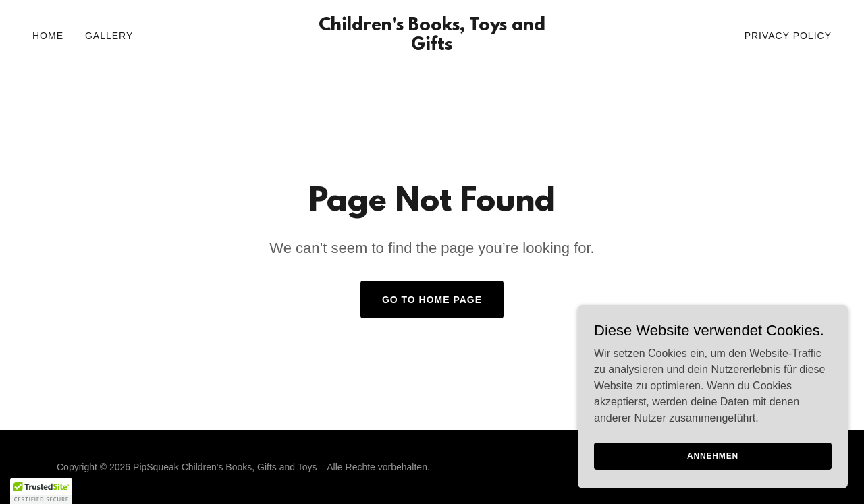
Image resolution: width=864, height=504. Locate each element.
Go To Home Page (432, 300)
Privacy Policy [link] (788, 36)
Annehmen (713, 455)
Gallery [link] (109, 36)
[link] (432, 46)
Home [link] (48, 36)
